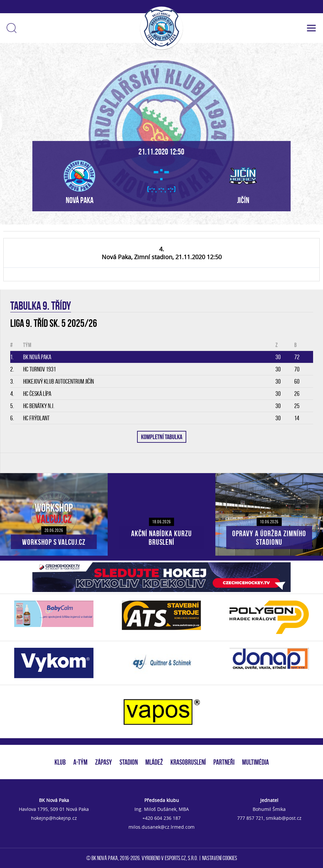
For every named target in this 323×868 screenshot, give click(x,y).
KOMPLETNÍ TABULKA (162, 437)
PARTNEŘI (224, 762)
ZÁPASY (104, 762)
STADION (129, 762)
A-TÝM (80, 762)
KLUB (60, 762)
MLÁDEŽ (154, 762)
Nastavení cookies (220, 858)
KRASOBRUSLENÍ (188, 762)
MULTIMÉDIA (255, 762)
